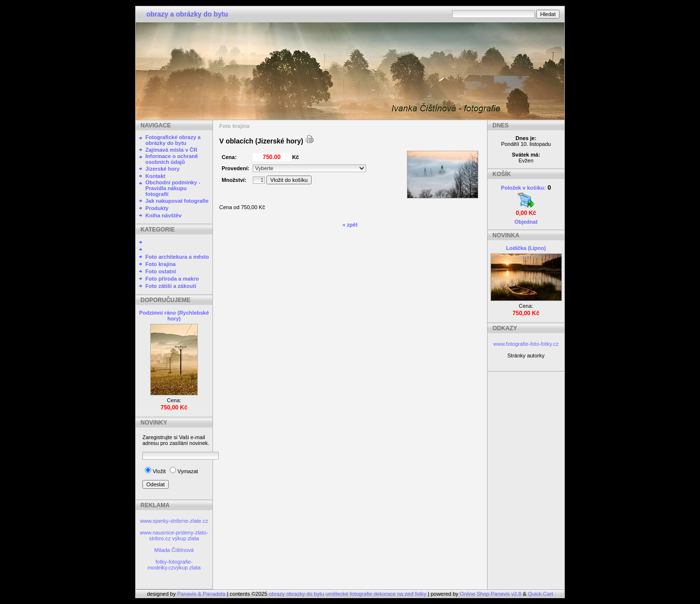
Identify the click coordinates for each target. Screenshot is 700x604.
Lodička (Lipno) (526, 248)
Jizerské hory (162, 169)
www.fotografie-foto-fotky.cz (526, 344)
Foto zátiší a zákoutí (171, 286)
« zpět (350, 225)
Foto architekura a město (177, 257)
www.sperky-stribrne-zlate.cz (174, 521)
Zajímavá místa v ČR (171, 150)
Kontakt (155, 176)
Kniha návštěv (164, 215)
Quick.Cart (541, 594)
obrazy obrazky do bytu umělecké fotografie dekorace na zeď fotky (348, 594)
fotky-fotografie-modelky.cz (170, 565)
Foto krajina (160, 264)
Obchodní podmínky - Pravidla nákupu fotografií (173, 188)
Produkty (157, 208)
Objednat (526, 222)
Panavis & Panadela (202, 594)
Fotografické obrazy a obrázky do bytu (173, 140)
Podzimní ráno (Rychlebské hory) (174, 316)
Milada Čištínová (174, 550)
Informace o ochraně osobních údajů (172, 159)
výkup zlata (185, 538)
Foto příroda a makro (172, 279)
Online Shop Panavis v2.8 (491, 594)
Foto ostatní (161, 271)
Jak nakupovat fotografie (177, 201)
